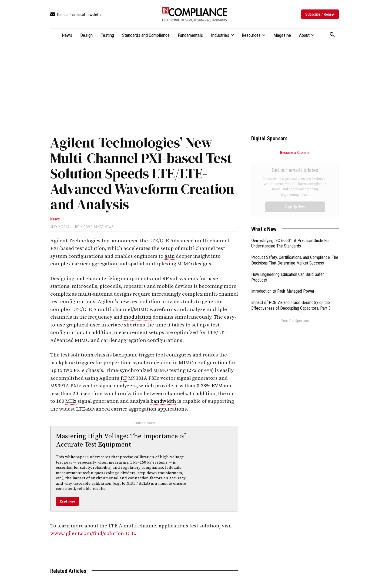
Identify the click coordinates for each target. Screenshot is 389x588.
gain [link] (170, 256)
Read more (67, 501)
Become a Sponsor (295, 153)
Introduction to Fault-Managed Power (283, 230)
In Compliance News (97, 227)
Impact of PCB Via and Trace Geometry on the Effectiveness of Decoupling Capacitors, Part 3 (291, 245)
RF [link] (165, 279)
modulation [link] (138, 317)
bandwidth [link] (163, 401)
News (55, 219)
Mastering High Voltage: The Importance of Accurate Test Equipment (121, 440)
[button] (332, 35)
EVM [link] (217, 386)
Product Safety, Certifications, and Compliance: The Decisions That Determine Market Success (295, 199)
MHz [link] (71, 401)
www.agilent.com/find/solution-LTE (93, 534)
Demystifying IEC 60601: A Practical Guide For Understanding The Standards (291, 183)
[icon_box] (76, 15)
